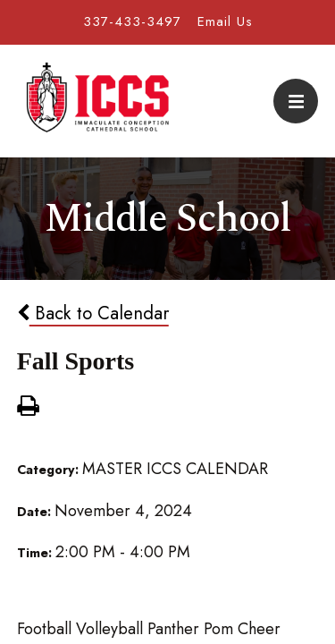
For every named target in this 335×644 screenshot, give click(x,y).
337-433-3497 (132, 21)
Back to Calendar (93, 313)
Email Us (225, 21)
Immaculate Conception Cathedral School (97, 101)
